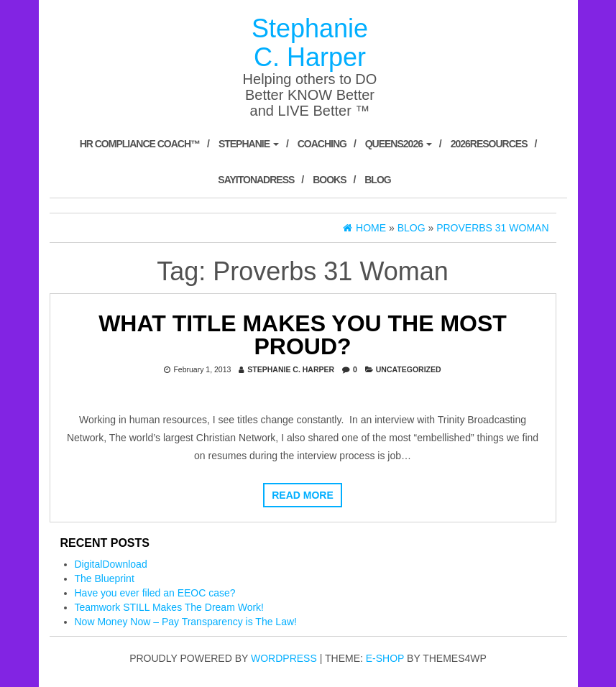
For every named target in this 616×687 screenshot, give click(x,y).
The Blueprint (105, 578)
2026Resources (489, 144)
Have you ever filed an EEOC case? (155, 593)
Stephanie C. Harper (310, 43)
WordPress (284, 658)
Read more (303, 495)
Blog (377, 180)
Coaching (322, 144)
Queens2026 (399, 144)
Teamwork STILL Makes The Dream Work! (169, 607)
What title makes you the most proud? (303, 335)
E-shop (385, 658)
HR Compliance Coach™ (140, 144)
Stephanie (249, 144)
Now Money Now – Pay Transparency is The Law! (186, 622)
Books (329, 180)
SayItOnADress (256, 180)
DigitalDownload (111, 564)
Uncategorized (409, 369)
